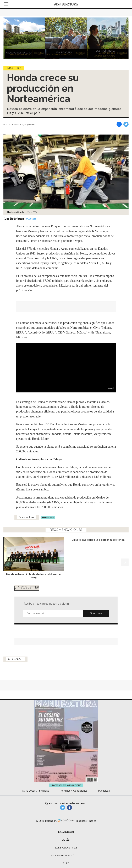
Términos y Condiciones (74, 791)
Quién (66, 840)
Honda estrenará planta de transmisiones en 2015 (34, 576)
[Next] (125, 38)
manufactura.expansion (69, 808)
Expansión (66, 832)
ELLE (66, 863)
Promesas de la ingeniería (66, 785)
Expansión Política (66, 855)
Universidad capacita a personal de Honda (98, 540)
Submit (96, 613)
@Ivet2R (31, 219)
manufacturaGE (63, 808)
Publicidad (104, 791)
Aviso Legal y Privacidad (36, 791)
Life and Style (66, 848)
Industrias (14, 68)
